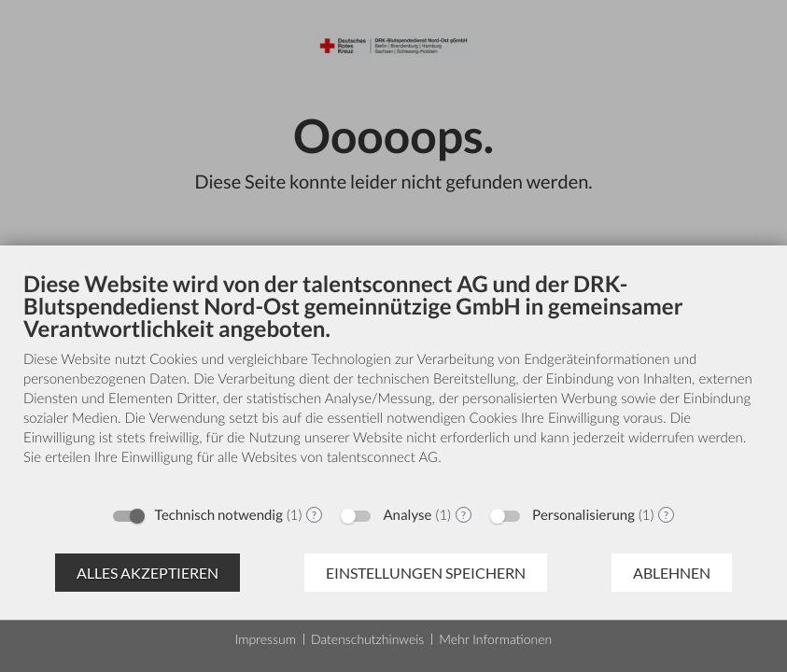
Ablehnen (672, 573)
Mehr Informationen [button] (495, 639)
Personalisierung (583, 515)
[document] (393, 383)
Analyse (407, 515)
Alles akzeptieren (148, 573)
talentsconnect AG (382, 457)
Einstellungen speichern (426, 573)
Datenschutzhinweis (367, 639)
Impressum (266, 639)
